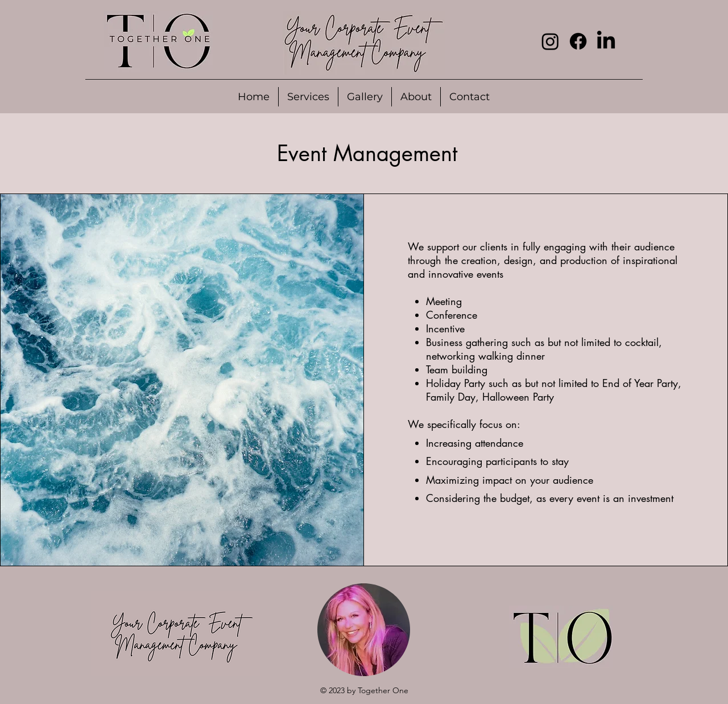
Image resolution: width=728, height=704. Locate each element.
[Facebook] (578, 41)
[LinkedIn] (606, 41)
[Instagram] (550, 41)
